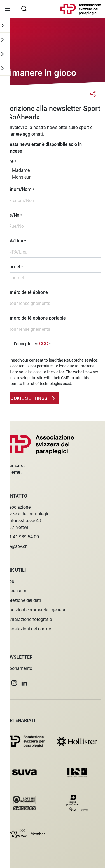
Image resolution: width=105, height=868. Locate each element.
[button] (6, 683)
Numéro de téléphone (26, 292)
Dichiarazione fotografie (28, 619)
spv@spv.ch (16, 546)
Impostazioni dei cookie (28, 629)
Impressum (15, 591)
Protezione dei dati (23, 600)
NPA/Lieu (15, 241)
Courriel (14, 267)
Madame (21, 170)
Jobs (9, 581)
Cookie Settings (28, 398)
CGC (44, 344)
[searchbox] (24, 8)
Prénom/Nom (19, 189)
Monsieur (21, 177)
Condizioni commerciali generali (36, 610)
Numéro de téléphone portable (35, 318)
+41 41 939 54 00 (22, 537)
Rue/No (13, 215)
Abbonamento (18, 668)
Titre (10, 161)
